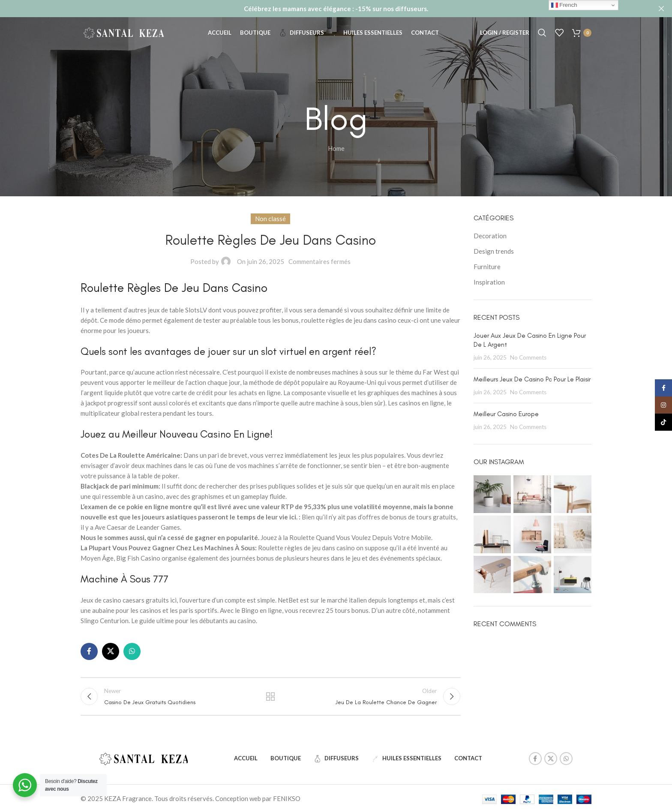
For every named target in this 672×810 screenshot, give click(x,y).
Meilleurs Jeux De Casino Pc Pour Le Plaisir (532, 379)
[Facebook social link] (89, 651)
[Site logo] (123, 36)
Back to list (270, 698)
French (564, 5)
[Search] (542, 36)
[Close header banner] (661, 9)
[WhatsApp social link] (132, 651)
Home (336, 148)
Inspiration (489, 282)
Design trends (494, 251)
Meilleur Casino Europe (506, 414)
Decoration (490, 236)
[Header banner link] (323, 9)
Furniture (487, 267)
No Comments (528, 357)
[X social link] (111, 651)
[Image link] (144, 762)
